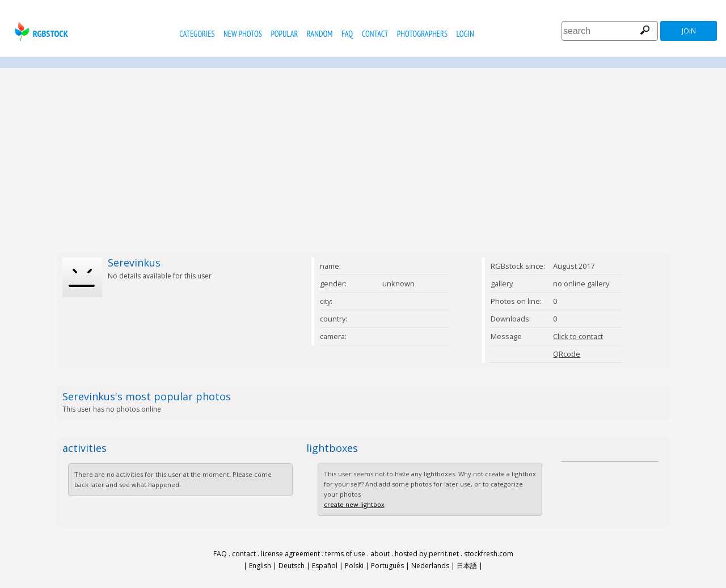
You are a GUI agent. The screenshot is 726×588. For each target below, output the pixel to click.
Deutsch (292, 566)
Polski (354, 566)
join (689, 31)
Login (465, 34)
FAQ (347, 34)
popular (284, 34)
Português (387, 566)
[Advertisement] (363, 160)
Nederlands (430, 566)
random (320, 34)
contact (375, 34)
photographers (422, 34)
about (380, 554)
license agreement (290, 554)
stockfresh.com (489, 554)
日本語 (467, 566)
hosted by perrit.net (427, 554)
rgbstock (40, 31)
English (260, 566)
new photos (243, 34)
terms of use (345, 554)
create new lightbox (354, 504)
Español (325, 566)
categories (197, 34)
